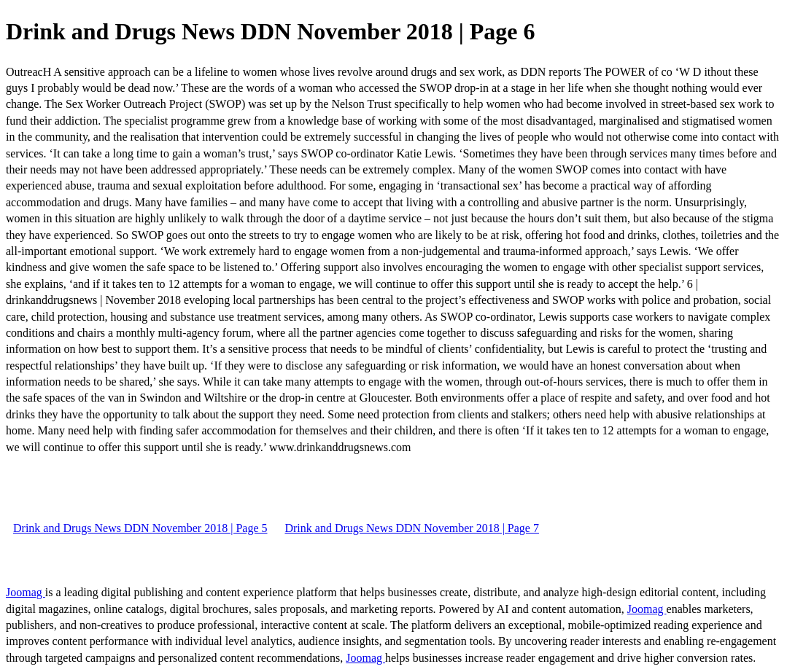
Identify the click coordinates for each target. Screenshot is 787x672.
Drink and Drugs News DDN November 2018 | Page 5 (140, 528)
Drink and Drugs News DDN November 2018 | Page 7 (411, 528)
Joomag (26, 592)
